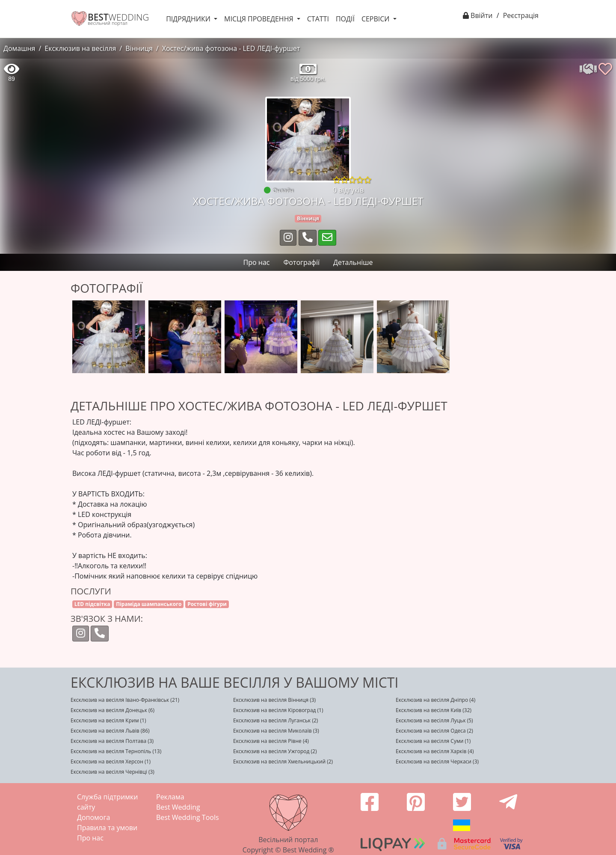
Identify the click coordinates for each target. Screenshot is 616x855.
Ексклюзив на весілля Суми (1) (433, 741)
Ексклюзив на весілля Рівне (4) (271, 741)
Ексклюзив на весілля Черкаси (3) (437, 761)
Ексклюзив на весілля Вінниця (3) (274, 700)
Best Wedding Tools (188, 817)
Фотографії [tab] (301, 262)
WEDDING (118, 17)
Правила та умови (107, 828)
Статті (318, 19)
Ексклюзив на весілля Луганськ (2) (275, 720)
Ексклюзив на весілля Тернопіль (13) (116, 751)
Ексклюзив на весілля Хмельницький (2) (283, 761)
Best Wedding (178, 807)
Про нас (90, 838)
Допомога (93, 817)
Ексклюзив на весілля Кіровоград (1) (278, 710)
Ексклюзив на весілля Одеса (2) (434, 731)
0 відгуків (348, 190)
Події (345, 19)
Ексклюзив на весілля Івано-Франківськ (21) (125, 700)
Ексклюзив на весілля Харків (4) (435, 751)
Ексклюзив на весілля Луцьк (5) (434, 720)
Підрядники (189, 19)
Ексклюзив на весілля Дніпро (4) (435, 700)
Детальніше (353, 262)
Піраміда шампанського (149, 604)
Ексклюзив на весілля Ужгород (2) (275, 751)
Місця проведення (260, 19)
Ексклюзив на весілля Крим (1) (108, 720)
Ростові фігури (207, 604)
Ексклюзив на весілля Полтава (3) (112, 741)
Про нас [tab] (257, 262)
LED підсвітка (92, 604)
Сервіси (376, 19)
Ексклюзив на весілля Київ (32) (434, 710)
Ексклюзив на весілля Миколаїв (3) (276, 731)
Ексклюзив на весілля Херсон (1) (111, 761)
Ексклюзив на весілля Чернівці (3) (113, 772)
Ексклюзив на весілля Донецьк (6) (113, 710)
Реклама (170, 797)
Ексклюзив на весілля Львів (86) (110, 731)
